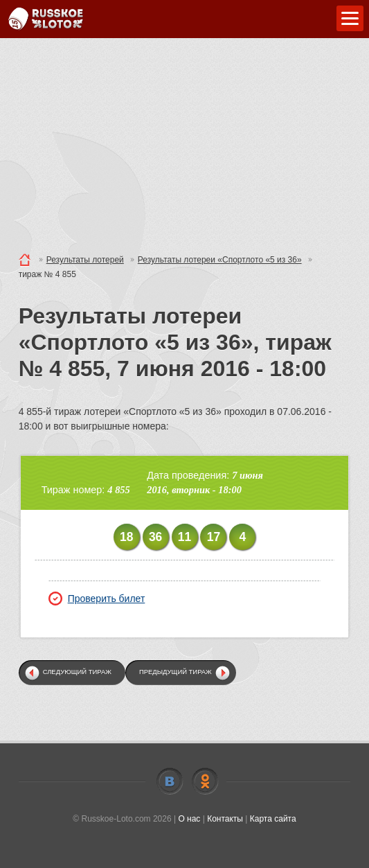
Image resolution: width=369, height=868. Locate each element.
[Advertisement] (184, 142)
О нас (189, 819)
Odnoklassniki (205, 781)
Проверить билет (97, 599)
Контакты (225, 819)
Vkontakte (170, 781)
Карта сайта (273, 819)
